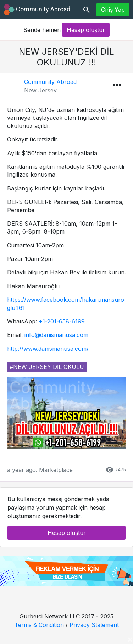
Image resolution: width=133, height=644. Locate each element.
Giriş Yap (113, 10)
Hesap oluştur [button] (86, 30)
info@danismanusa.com (56, 335)
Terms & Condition (39, 625)
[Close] (130, 639)
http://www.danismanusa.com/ (48, 349)
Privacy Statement (94, 625)
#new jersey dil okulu (47, 367)
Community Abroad (50, 82)
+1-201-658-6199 (62, 321)
